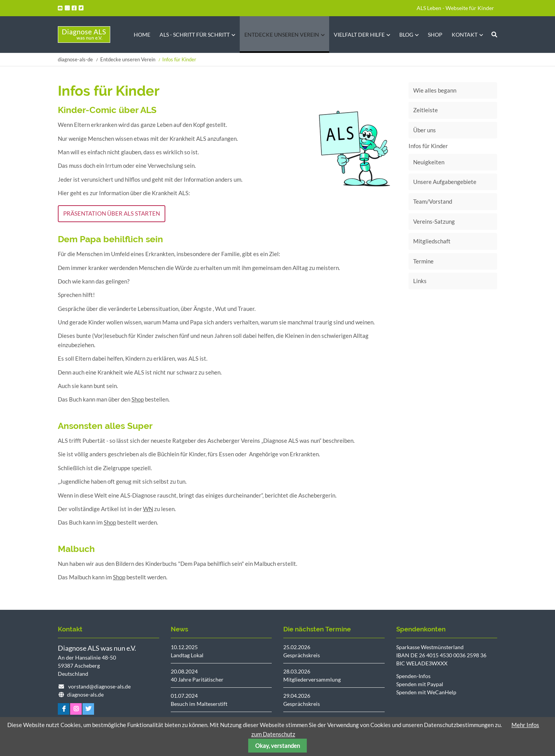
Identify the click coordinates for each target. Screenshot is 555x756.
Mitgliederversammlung (312, 679)
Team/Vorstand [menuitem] (433, 201)
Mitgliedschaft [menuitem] (432, 241)
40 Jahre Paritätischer (197, 679)
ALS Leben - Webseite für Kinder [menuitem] (455, 8)
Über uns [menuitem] (425, 130)
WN (148, 509)
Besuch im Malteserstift (199, 704)
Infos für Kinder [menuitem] (428, 146)
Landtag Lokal (187, 655)
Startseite (84, 35)
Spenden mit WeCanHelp (426, 692)
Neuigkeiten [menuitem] (429, 162)
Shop (138, 399)
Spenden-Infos (413, 676)
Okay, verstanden (277, 746)
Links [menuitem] (420, 281)
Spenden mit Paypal (420, 684)
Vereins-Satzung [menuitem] (434, 221)
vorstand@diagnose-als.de (99, 686)
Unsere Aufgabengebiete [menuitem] (445, 182)
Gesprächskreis (302, 655)
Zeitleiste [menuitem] (425, 110)
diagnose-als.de (85, 694)
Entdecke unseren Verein (128, 59)
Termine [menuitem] (423, 261)
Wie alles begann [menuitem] (435, 90)
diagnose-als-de (75, 59)
